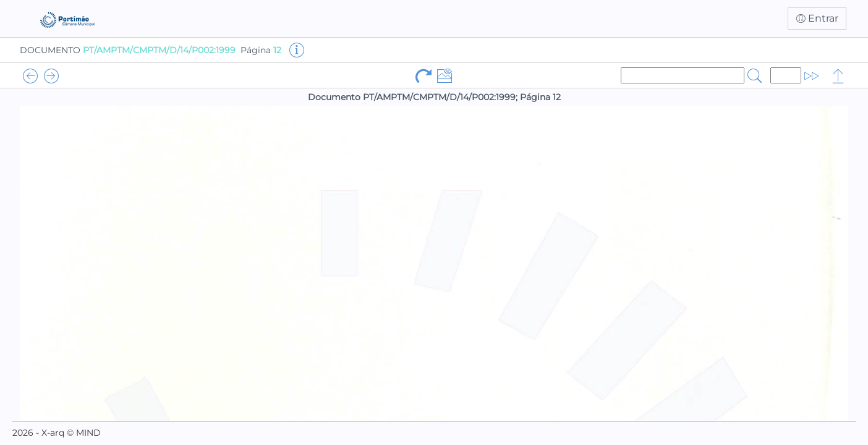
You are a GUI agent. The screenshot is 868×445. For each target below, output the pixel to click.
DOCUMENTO (128, 50)
